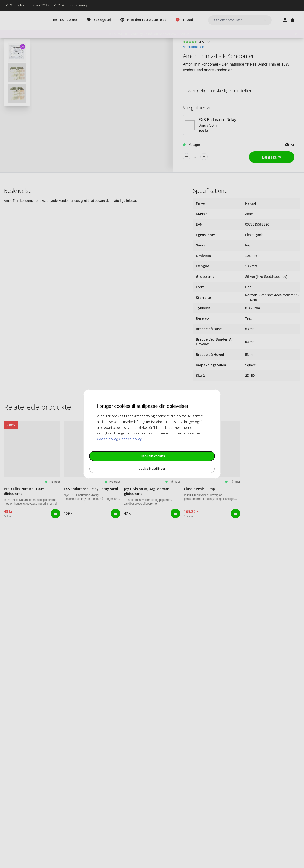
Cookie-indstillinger (152, 469)
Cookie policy (107, 439)
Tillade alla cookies (152, 456)
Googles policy (130, 439)
